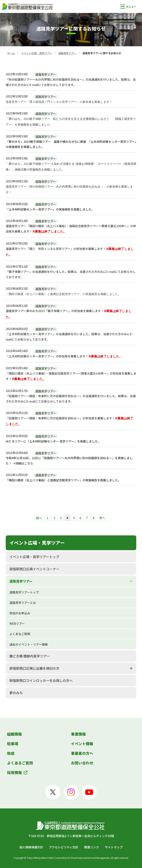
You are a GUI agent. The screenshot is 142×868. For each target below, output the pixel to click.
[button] (128, 7)
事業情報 (78, 734)
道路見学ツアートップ (24, 592)
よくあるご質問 (20, 634)
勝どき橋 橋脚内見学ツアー (30, 656)
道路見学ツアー (67, 53)
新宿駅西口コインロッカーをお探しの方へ (41, 680)
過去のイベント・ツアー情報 (29, 644)
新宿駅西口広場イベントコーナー (34, 569)
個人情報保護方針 (31, 847)
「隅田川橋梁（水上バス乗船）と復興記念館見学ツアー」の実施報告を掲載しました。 (63, 480)
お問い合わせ (82, 763)
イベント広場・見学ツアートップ (34, 557)
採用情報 (14, 772)
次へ (102, 518)
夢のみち (16, 693)
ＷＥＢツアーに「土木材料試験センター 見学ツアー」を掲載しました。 (53, 441)
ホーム (11, 53)
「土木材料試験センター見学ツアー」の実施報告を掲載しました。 (50, 209)
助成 (11, 753)
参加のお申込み (20, 613)
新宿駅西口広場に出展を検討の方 (34, 668)
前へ (39, 518)
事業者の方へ (82, 753)
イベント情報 (82, 744)
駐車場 (13, 744)
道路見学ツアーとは (23, 603)
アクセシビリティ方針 (64, 847)
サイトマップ (114, 847)
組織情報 (14, 734)
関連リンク (92, 847)
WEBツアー (17, 623)
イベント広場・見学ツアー (37, 53)
